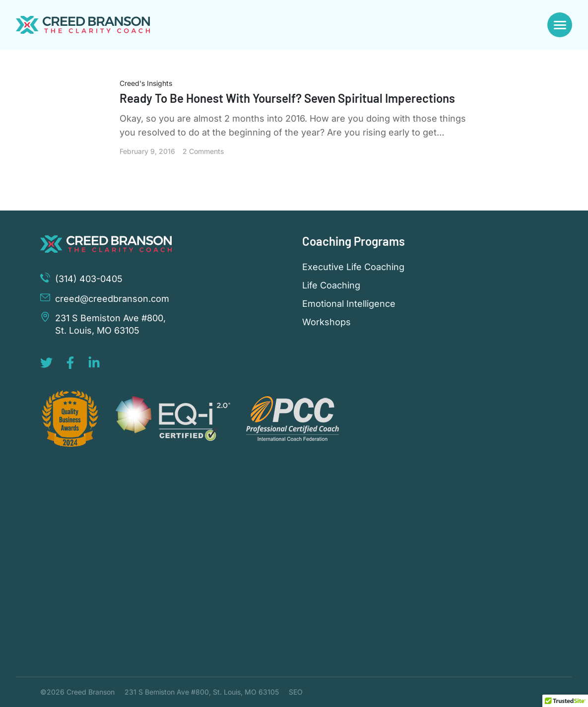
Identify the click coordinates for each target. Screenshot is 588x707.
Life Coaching (331, 285)
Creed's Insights (146, 83)
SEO (296, 692)
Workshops (327, 322)
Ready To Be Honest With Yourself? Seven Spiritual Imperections (287, 98)
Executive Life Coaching (353, 267)
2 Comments (203, 151)
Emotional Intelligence (349, 304)
